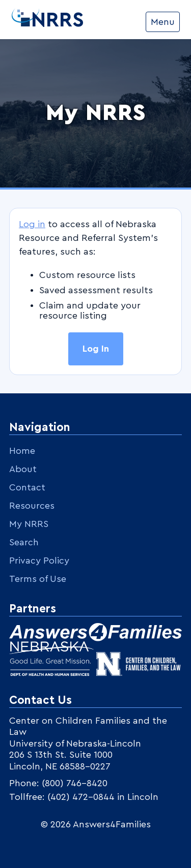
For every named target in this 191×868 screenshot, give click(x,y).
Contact (27, 487)
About (23, 469)
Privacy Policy (39, 561)
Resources (32, 506)
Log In (96, 349)
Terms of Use (38, 579)
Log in (32, 224)
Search (24, 542)
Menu (163, 22)
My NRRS (29, 524)
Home (22, 451)
